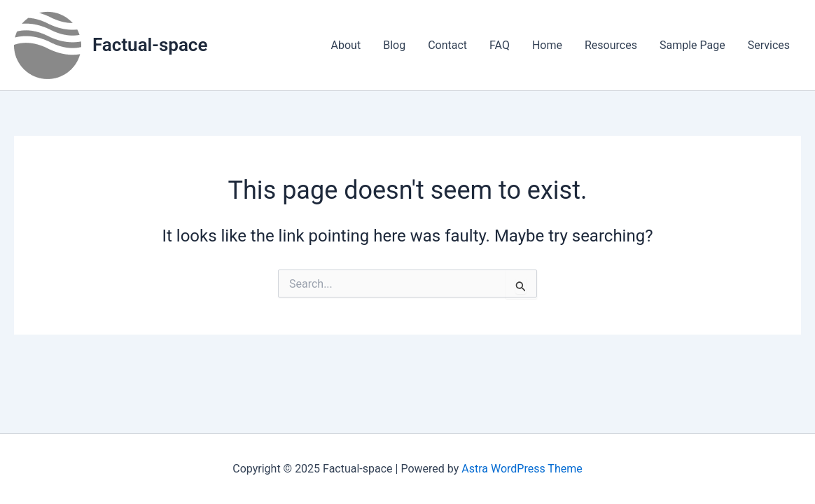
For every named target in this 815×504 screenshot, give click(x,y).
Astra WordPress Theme (522, 469)
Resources (611, 45)
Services (769, 45)
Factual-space (150, 45)
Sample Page (692, 45)
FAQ (500, 45)
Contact (447, 45)
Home (547, 45)
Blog (394, 45)
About (346, 45)
